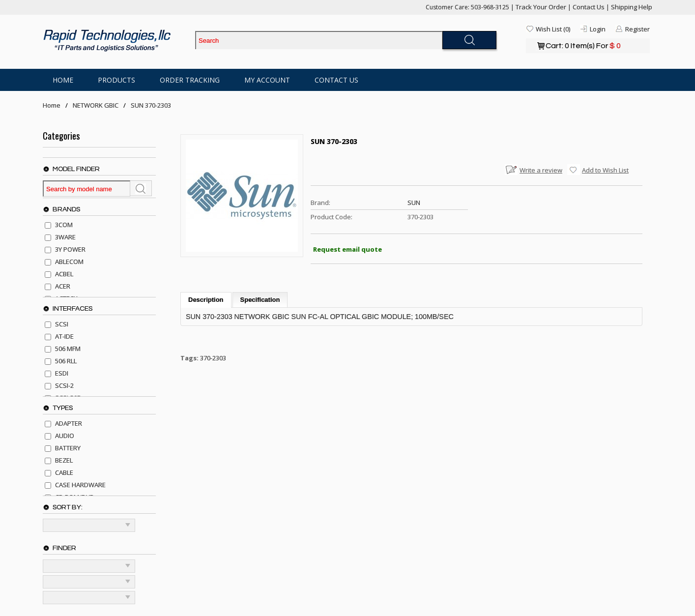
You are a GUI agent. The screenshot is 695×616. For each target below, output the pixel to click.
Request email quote (347, 249)
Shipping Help (632, 7)
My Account (267, 80)
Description (206, 300)
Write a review (541, 170)
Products (116, 80)
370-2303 (213, 358)
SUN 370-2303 (151, 105)
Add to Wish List (605, 170)
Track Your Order (541, 7)
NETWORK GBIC (96, 105)
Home (63, 80)
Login (598, 29)
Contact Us (589, 7)
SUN (414, 203)
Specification (260, 300)
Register (637, 29)
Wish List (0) (553, 29)
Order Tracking (190, 80)
